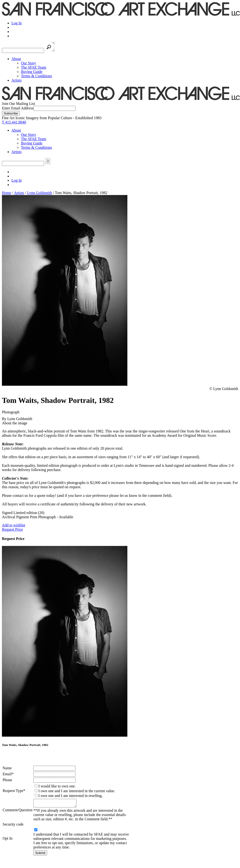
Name (7, 768)
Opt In (7, 840)
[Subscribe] (11, 113)
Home (7, 193)
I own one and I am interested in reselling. (70, 796)
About (16, 59)
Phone (7, 780)
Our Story (29, 63)
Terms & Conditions (36, 76)
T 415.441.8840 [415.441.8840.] (14, 122)
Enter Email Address (18, 108)
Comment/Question (17, 811)
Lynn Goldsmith (40, 193)
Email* (8, 774)
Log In (17, 23)
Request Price (12, 529)
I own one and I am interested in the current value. (77, 791)
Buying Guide (32, 72)
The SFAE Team (34, 67)
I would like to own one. (57, 786)
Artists (17, 80)
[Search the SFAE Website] (23, 50)
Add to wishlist (14, 525)
